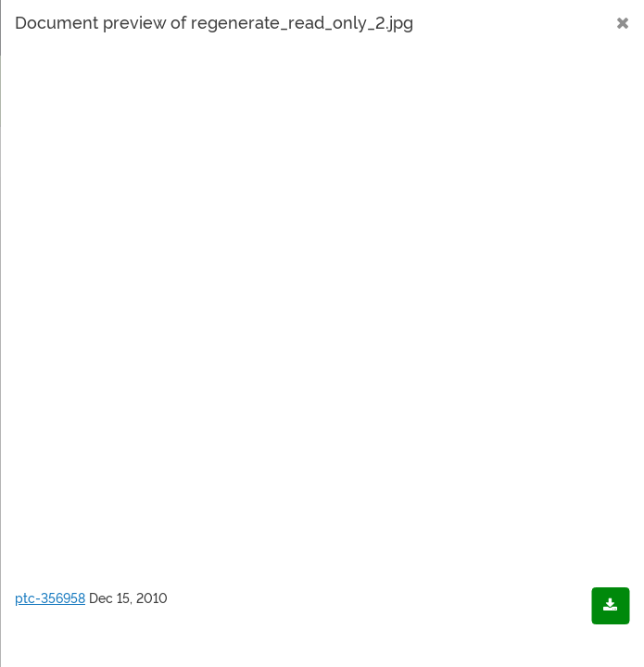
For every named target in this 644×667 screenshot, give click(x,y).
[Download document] (610, 606)
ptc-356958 (50, 598)
